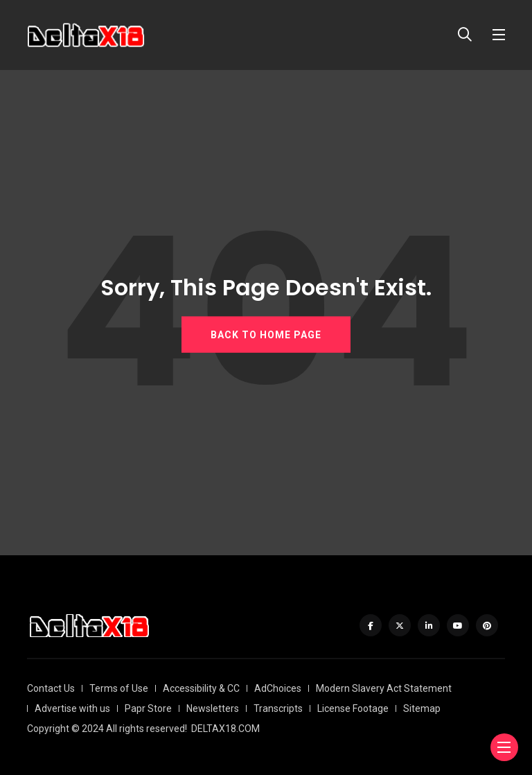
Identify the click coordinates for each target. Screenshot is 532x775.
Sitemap (422, 708)
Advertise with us (72, 708)
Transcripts (278, 708)
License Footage (353, 708)
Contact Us (51, 688)
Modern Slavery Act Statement (384, 688)
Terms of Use (119, 688)
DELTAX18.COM (225, 729)
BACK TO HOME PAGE (266, 335)
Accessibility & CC (201, 688)
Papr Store (148, 708)
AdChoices (278, 688)
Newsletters (213, 708)
